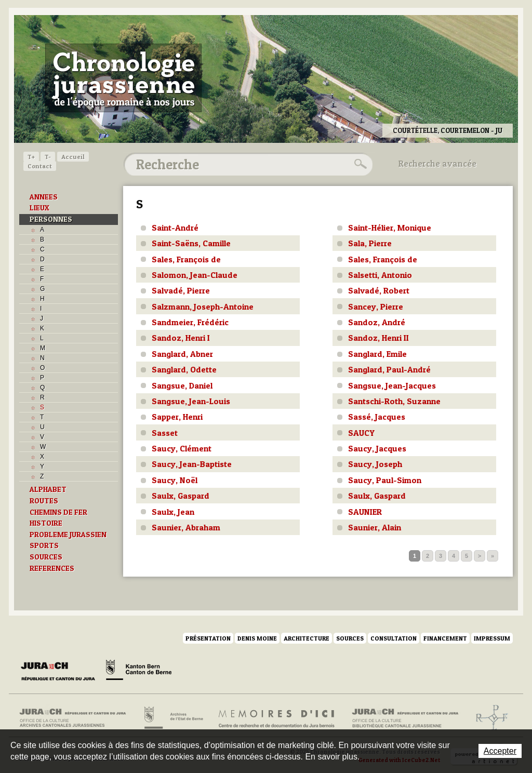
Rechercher (359, 164)
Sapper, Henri (177, 417)
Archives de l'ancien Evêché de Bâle (489, 718)
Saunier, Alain (375, 527)
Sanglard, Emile (377, 354)
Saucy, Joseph (375, 464)
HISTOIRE (46, 523)
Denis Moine (257, 638)
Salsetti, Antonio (380, 275)
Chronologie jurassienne (123, 78)
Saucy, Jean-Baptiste (192, 464)
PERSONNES (51, 219)
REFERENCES (52, 568)
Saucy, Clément (182, 448)
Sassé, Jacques (377, 417)
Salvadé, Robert (379, 290)
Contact (40, 166)
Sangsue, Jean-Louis (191, 401)
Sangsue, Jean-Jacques (392, 385)
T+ (31, 157)
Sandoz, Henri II (378, 338)
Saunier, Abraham (186, 527)
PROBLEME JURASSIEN (68, 535)
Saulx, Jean (173, 512)
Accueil (73, 157)
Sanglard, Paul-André (389, 369)
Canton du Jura (61, 672)
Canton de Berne (139, 672)
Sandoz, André (377, 322)
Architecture (307, 638)
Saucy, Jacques (377, 448)
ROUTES (44, 501)
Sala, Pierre (370, 243)
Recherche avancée (437, 164)
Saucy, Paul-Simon (385, 480)
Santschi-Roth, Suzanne (394, 401)
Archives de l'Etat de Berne (173, 718)
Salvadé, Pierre (181, 290)
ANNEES (44, 197)
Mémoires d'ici (277, 718)
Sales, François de (186, 259)
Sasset (165, 433)
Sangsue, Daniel (182, 385)
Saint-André (175, 228)
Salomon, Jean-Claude (195, 275)
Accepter (500, 751)
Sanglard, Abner (182, 354)
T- (48, 157)
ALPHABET (48, 489)
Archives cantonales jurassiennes (77, 718)
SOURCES (46, 557)
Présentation (208, 638)
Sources (350, 638)
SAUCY (361, 433)
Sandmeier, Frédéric (190, 322)
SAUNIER (365, 512)
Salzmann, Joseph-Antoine (203, 306)
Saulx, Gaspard (181, 496)
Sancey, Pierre (376, 306)
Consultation (394, 638)
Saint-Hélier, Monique (390, 228)
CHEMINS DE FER (58, 512)
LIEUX (39, 208)
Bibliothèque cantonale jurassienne (405, 718)
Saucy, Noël (175, 480)
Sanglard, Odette (184, 369)
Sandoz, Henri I (181, 338)
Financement (445, 638)
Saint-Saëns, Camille (191, 243)
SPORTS (44, 545)
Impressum (492, 638)
